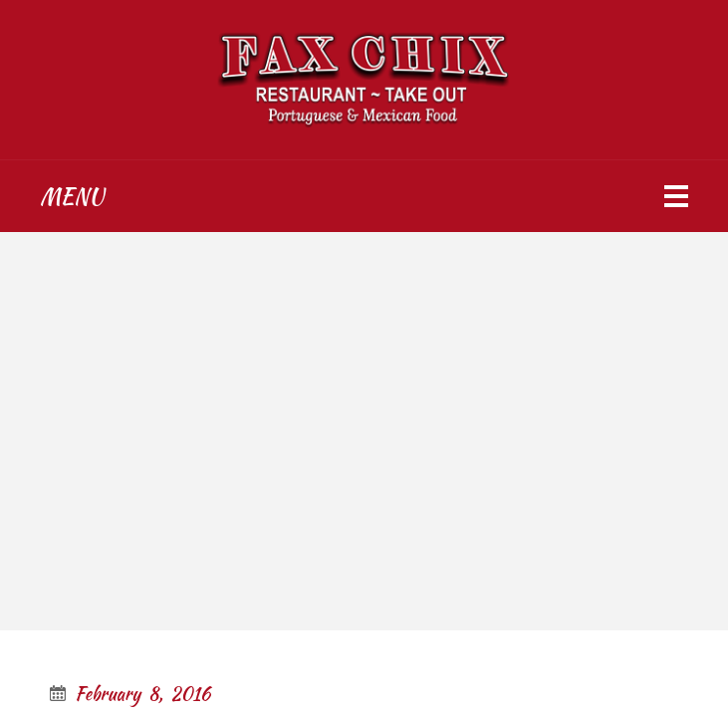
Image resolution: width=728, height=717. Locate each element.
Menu (72, 196)
